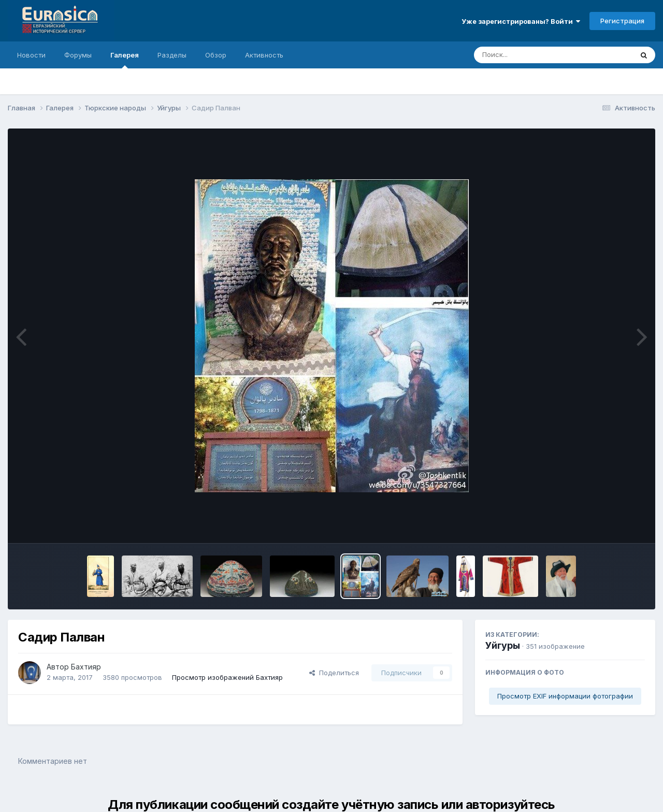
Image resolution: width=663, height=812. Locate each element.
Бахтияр (86, 667)
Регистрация (622, 21)
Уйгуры (503, 645)
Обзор (216, 55)
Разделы (172, 55)
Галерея (125, 60)
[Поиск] (534, 55)
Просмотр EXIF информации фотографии (565, 696)
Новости (31, 55)
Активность (264, 55)
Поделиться (334, 673)
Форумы (78, 55)
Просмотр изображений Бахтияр (227, 677)
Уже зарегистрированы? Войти (521, 21)
